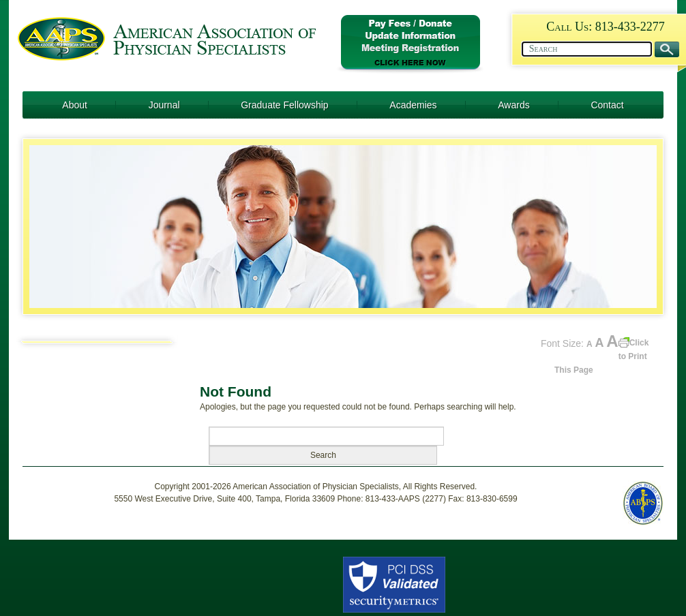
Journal (164, 105)
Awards (513, 105)
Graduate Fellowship (284, 105)
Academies (413, 105)
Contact (607, 105)
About (75, 105)
